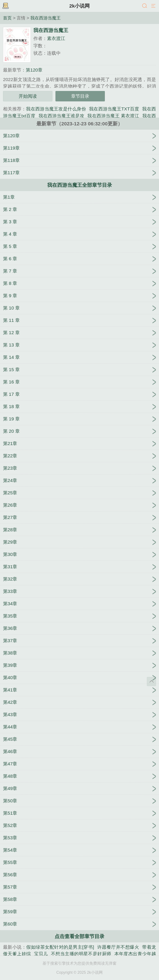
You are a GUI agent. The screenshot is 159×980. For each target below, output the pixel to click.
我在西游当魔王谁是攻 (62, 116)
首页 (7, 18)
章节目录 (80, 96)
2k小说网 (79, 6)
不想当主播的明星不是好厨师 (81, 954)
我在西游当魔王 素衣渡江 (113, 116)
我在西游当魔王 (45, 18)
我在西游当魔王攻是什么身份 (56, 109)
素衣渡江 (56, 38)
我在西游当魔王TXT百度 (114, 109)
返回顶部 (151, 682)
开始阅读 (28, 96)
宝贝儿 (41, 954)
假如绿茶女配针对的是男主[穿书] (60, 947)
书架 (5, 6)
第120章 (34, 70)
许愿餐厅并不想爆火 (118, 947)
